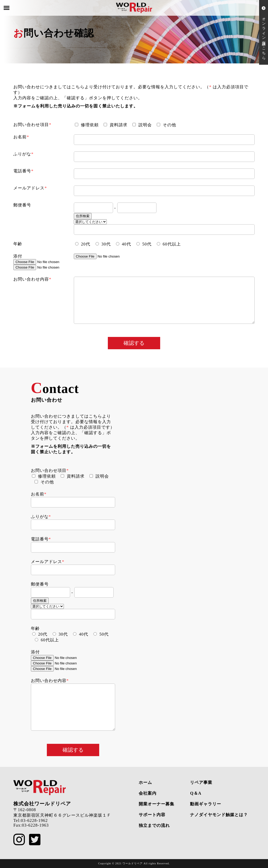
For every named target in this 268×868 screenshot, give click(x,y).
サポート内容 (152, 815)
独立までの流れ (154, 825)
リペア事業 (201, 782)
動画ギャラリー (206, 804)
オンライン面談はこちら (264, 32)
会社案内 (148, 793)
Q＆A (196, 793)
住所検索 (83, 216)
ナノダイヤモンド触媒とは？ (219, 815)
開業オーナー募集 (157, 804)
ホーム (145, 782)
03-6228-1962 (34, 820)
